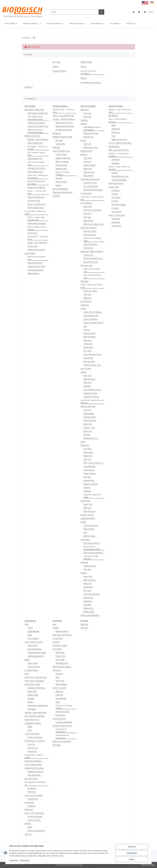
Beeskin (56, 628)
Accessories (88, 248)
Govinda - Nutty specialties (36, 712)
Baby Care (88, 431)
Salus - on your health (34, 795)
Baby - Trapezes (62, 161)
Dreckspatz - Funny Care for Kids (37, 148)
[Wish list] (139, 12)
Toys (113, 136)
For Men (87, 435)
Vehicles (59, 178)
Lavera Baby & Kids (35, 172)
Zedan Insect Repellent (90, 615)
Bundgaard (113, 116)
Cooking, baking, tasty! (37, 652)
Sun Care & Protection (92, 210)
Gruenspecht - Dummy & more (38, 238)
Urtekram (84, 562)
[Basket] (148, 12)
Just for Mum (30, 253)
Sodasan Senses (87, 515)
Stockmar (56, 196)
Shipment (29, 87)
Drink (30, 827)
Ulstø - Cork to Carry (117, 215)
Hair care (87, 569)
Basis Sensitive (90, 333)
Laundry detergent (119, 180)
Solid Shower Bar (90, 244)
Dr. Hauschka (86, 193)
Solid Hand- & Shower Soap (92, 239)
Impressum (14, 860)
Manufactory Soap (91, 133)
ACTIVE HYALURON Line (93, 258)
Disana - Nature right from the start (36, 219)
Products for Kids (63, 712)
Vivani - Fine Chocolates (34, 813)
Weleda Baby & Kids (36, 208)
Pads (58, 677)
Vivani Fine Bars (34, 820)
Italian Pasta (33, 663)
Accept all (132, 847)
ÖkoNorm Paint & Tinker (63, 137)
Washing (59, 691)
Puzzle (58, 185)
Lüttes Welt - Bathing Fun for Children (38, 177)
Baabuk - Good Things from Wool (120, 111)
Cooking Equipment (36, 656)
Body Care (88, 169)
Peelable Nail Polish (64, 130)
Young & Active (90, 417)
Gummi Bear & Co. (32, 720)
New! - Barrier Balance (93, 312)
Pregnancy (88, 601)
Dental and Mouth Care (62, 726)
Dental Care (88, 608)
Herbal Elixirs (33, 799)
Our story (56, 62)
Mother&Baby (61, 684)
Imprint (84, 78)
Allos (27, 624)
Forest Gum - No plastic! (34, 681)
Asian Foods (32, 645)
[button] (134, 12)
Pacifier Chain (61, 154)
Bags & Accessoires (119, 139)
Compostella (58, 638)
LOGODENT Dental (91, 397)
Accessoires (116, 226)
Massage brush (62, 663)
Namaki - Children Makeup (64, 119)
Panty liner (60, 681)
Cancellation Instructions (91, 82)
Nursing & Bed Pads (36, 270)
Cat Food (84, 628)
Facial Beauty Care (91, 315)
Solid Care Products (89, 228)
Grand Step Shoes (116, 183)
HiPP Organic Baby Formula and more (35, 118)
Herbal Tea (32, 751)
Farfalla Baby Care (35, 159)
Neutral (87, 330)
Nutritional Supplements (38, 705)
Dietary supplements (36, 831)
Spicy (30, 730)
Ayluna (83, 140)
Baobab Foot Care (91, 438)
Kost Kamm (57, 649)
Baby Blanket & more (120, 176)
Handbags (116, 219)
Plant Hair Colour (90, 291)
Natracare (57, 670)
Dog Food (84, 624)
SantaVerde (85, 501)
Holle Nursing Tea (35, 263)
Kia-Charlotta (86, 301)
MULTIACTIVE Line (91, 262)
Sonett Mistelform (88, 518)
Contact (56, 66)
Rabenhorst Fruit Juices (34, 768)
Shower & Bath (90, 165)
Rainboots (116, 132)
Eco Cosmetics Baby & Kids (36, 154)
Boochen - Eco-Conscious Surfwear (119, 155)
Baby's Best (32, 691)
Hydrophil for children (37, 168)
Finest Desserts (34, 667)
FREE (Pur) (88, 383)
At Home (115, 208)
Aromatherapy (89, 466)
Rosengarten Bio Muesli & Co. (35, 783)
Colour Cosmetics (91, 319)
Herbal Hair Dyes (90, 393)
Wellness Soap (89, 536)
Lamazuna (85, 305)
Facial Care (88, 504)
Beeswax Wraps (62, 631)
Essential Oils (89, 480)
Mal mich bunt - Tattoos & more (63, 111)
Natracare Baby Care (36, 197)
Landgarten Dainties (33, 723)
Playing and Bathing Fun (63, 192)
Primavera (85, 445)
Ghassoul (87, 386)
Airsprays (87, 491)
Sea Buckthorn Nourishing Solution (92, 548)
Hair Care (87, 117)
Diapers (115, 173)
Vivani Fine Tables (35, 816)
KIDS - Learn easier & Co (93, 463)
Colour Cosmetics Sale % (93, 323)
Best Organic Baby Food (34, 110)
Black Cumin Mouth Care (94, 224)
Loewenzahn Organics (37, 123)
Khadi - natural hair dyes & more (92, 286)
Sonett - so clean (59, 688)
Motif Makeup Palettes (65, 126)
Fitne (27, 674)
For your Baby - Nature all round (35, 212)
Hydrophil (85, 281)
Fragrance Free (90, 566)
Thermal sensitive (91, 525)
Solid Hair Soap (90, 231)
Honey (30, 628)
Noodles (31, 698)
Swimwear (116, 129)
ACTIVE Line (88, 255)
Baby (114, 125)
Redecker (56, 147)
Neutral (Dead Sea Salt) (93, 190)
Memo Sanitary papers (62, 667)
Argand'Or (85, 110)
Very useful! (116, 212)
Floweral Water (90, 473)
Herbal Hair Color (91, 147)
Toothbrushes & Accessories (62, 737)
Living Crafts (33, 246)
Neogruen (57, 133)
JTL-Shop (152, 865)
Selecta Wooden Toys (61, 151)
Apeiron (84, 124)
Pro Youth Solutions (91, 543)
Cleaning (59, 695)
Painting (59, 140)
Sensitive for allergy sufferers (64, 707)
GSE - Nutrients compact (35, 716)
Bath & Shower (90, 337)
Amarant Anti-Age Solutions (91, 557)
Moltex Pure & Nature (36, 187)
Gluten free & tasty (32, 684)
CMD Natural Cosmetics (90, 179)
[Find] (75, 12)
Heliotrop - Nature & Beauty (92, 251)
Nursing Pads (114, 146)
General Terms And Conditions (88, 72)
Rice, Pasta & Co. (31, 779)
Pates (30, 635)
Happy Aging (89, 413)
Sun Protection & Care (92, 354)
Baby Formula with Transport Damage (35, 131)
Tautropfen (85, 539)
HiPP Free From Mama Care (37, 258)
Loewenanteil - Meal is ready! (34, 756)
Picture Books (61, 182)
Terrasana (29, 809)
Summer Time (89, 427)
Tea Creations (33, 638)
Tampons (59, 674)
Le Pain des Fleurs (32, 734)
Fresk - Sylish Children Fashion (118, 120)
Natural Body (89, 529)
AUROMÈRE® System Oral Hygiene (92, 128)
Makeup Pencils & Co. (64, 123)
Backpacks (116, 222)
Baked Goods (33, 695)
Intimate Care (89, 172)
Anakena (84, 120)
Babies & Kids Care (32, 136)
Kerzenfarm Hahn (60, 645)
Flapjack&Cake (33, 631)
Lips (85, 326)
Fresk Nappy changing (37, 223)
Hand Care (88, 344)
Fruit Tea (31, 744)
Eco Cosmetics (86, 203)
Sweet (30, 727)
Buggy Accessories (63, 158)
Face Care (87, 113)
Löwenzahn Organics (33, 761)
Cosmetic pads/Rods (64, 722)
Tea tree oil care (90, 183)
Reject (132, 859)
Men (85, 532)
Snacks (30, 702)
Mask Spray (88, 452)
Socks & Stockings (119, 204)
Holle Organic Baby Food (38, 113)
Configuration (132, 853)
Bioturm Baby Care (35, 143)
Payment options (59, 71)
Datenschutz (25, 860)
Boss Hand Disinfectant (62, 635)
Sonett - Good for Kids (37, 204)
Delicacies (32, 792)
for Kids (115, 194)
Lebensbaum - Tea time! (34, 741)
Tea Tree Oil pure (91, 186)
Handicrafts (60, 144)
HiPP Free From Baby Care (36, 163)
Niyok (83, 442)
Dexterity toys (61, 169)
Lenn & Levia (86, 368)
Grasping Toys (61, 165)
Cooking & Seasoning (36, 688)
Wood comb (60, 656)
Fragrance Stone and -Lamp (93, 496)
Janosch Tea (32, 748)
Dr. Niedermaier (31, 670)
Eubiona (56, 642)
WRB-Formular (86, 62)
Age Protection (89, 379)
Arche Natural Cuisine (34, 642)
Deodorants (88, 347)
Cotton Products (59, 719)
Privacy (83, 66)
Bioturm (84, 154)
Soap (58, 702)
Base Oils (87, 477)
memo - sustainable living (63, 116)
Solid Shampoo (90, 235)
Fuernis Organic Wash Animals (37, 228)
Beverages (32, 709)
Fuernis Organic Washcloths (120, 143)
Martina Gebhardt (88, 406)
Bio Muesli (32, 788)
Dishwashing (61, 698)
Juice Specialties (34, 775)
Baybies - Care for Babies (38, 139)
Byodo (27, 660)
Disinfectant (61, 715)
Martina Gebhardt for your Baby (36, 183)
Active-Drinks (89, 612)
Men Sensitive (89, 361)
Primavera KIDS (34, 201)
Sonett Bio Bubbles (60, 189)
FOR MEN (87, 605)
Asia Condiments (34, 649)
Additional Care (90, 420)
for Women (116, 197)
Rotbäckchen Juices (35, 772)
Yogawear (115, 163)
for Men (115, 201)
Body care (88, 508)
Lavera (83, 308)
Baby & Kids (88, 176)
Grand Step (32, 233)
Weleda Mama (33, 273)
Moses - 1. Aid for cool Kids (37, 192)
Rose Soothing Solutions (93, 553)
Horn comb (60, 660)
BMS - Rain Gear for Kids (119, 150)
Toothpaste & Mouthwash (61, 730)
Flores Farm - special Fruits (36, 677)
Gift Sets (87, 488)
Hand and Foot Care (92, 594)
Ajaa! (55, 624)
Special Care (89, 137)
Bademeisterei (86, 151)
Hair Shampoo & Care (92, 390)
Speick (83, 522)
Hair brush (60, 652)
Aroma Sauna (89, 470)
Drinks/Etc (32, 806)
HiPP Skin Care (86, 265)
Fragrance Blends (91, 484)
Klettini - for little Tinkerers (63, 173)
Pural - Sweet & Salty (33, 764)
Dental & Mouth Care (92, 365)
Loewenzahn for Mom (36, 266)
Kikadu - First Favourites (37, 243)
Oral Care (87, 459)
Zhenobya (57, 745)
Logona (83, 372)
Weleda (84, 573)
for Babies (116, 190)
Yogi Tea (28, 834)
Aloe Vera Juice (90, 511)
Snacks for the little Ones (38, 126)
